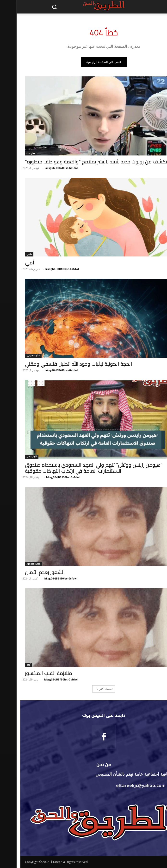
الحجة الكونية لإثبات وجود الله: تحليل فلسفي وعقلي (62, 364)
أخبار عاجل (15, 457)
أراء (12, 665)
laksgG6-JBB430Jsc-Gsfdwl (45, 168)
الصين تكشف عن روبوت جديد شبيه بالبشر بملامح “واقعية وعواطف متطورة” (86, 162)
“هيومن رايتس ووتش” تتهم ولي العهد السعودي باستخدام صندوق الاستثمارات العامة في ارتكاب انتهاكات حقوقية (77, 468)
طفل (13, 254)
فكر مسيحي (17, 356)
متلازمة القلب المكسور (32, 673)
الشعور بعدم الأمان (28, 572)
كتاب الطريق (17, 564)
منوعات (14, 153)
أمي (13, 263)
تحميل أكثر (88, 689)
